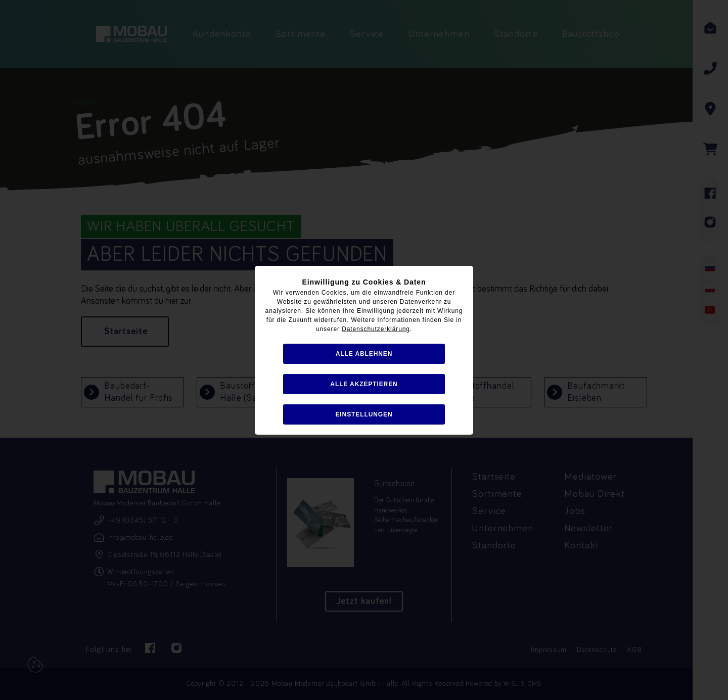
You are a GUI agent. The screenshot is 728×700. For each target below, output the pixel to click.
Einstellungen (364, 414)
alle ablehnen (364, 354)
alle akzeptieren (364, 384)
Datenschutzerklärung (376, 329)
